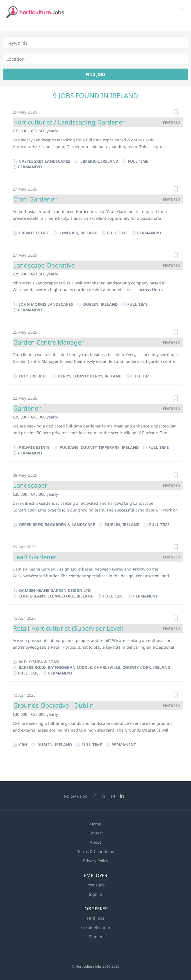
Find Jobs (96, 74)
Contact (96, 833)
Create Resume (95, 927)
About (95, 842)
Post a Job (96, 885)
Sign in (96, 894)
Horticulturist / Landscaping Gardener (69, 122)
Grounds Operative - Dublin (54, 705)
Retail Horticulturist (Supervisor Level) (68, 628)
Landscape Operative (44, 265)
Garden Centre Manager (48, 342)
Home (96, 824)
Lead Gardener (35, 557)
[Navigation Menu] (181, 10)
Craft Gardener (35, 199)
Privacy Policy (96, 861)
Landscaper (30, 485)
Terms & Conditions (96, 851)
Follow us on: (76, 796)
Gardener (27, 408)
